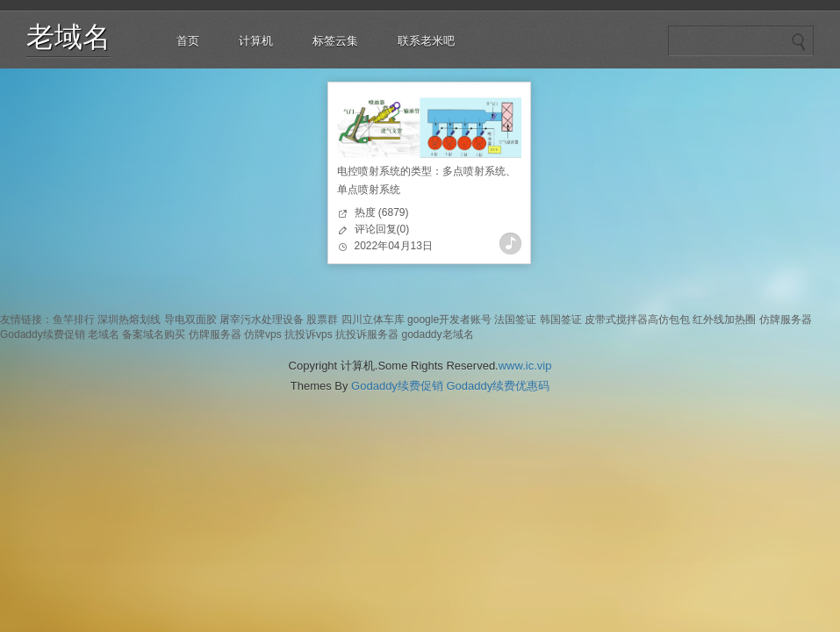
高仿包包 (669, 320)
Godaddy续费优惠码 (498, 386)
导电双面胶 (190, 320)
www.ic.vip (525, 366)
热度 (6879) (382, 212)
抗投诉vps (309, 334)
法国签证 (515, 320)
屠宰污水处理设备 (262, 320)
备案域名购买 (154, 334)
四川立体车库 (373, 320)
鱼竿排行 (74, 320)
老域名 (68, 37)
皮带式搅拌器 (616, 320)
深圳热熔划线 (129, 320)
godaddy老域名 (437, 334)
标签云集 (335, 41)
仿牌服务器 (786, 320)
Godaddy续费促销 (43, 334)
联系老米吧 (426, 41)
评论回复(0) (382, 229)
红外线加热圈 (724, 320)
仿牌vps (263, 334)
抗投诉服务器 (367, 334)
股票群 (322, 320)
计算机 (256, 41)
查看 (510, 244)
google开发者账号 (449, 320)
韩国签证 (561, 320)
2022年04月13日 (394, 246)
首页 (188, 41)
